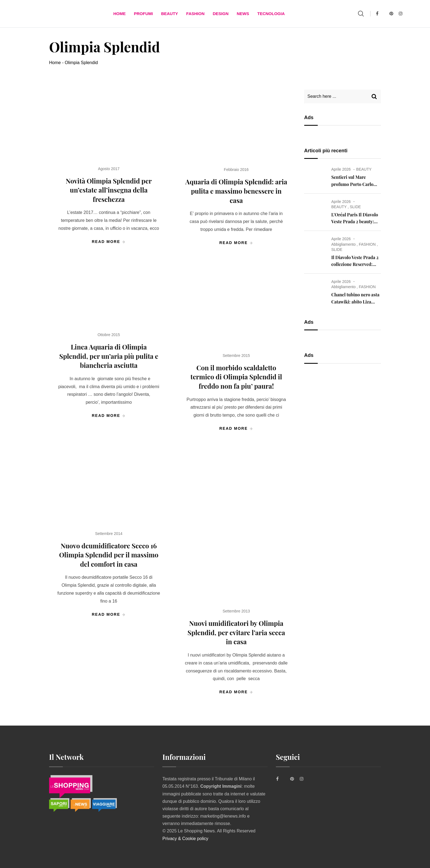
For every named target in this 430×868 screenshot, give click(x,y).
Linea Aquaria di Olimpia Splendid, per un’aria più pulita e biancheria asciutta (109, 356)
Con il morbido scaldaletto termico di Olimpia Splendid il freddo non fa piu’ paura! (236, 377)
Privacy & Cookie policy (185, 839)
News (243, 14)
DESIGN (221, 14)
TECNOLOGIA (271, 14)
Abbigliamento (343, 244)
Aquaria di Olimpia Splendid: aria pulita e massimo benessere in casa (236, 191)
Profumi (143, 14)
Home (119, 14)
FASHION (195, 14)
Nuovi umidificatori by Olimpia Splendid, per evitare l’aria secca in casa (236, 632)
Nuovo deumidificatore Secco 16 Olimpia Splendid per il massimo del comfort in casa (109, 555)
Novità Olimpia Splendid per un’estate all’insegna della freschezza (109, 190)
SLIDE (355, 207)
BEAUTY (169, 14)
